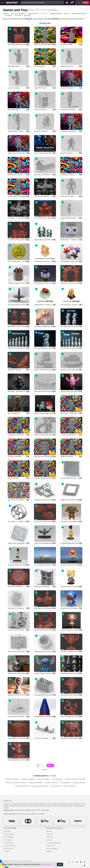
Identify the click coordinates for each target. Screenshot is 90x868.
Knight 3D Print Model (40, 88)
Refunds (49, 852)
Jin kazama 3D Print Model (68, 131)
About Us (7, 801)
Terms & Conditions (52, 849)
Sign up (86, 3)
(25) (27, 16)
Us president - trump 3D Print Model (18, 218)
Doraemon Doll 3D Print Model (69, 608)
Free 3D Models (9, 837)
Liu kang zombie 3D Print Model (17, 196)
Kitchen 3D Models (43, 779)
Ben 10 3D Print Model (41, 131)
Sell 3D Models (9, 843)
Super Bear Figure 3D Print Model (70, 587)
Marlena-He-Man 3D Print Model (43, 45)
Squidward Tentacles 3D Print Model (44, 478)
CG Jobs (6, 852)
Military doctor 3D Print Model (16, 153)
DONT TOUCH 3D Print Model (16, 652)
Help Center (50, 834)
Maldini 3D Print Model (67, 66)
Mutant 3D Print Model (67, 88)
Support (49, 831)
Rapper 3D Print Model (67, 457)
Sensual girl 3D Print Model (68, 110)
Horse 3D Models (56, 779)
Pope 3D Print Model (66, 45)
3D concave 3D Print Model (16, 608)
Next (50, 765)
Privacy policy (51, 846)
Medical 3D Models (78, 783)
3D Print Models (9, 834)
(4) (9, 16)
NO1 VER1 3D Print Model (41, 738)
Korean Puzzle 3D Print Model (16, 543)
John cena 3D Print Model (68, 435)
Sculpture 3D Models (12, 779)
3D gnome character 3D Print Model (71, 565)
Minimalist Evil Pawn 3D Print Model (18, 695)
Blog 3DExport (8, 849)
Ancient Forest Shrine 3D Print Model (45, 630)
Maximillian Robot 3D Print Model (17, 326)
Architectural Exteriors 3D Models (75, 779)
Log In (79, 3)
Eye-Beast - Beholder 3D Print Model (71, 652)
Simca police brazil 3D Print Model (44, 391)
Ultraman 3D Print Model (67, 175)
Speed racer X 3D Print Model (69, 413)
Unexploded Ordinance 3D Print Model (19, 760)
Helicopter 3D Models (22, 786)
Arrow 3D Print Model (67, 153)
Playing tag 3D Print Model (42, 587)
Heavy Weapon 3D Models (39, 786)
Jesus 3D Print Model (14, 88)
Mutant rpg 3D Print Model (15, 175)
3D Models (7, 831)
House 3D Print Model (40, 110)
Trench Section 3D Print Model (17, 738)
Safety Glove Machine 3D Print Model (18, 45)
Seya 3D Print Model (14, 110)
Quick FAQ (50, 837)
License (49, 840)
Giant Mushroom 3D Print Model (70, 695)
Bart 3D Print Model (13, 478)
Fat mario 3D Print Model (15, 457)
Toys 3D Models (65, 783)
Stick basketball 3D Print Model (43, 695)
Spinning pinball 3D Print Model (43, 652)
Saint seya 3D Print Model (42, 196)
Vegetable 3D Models (35, 783)
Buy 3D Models (10, 828)
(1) (66, 14)
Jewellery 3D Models (51, 783)
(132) (18, 16)
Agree (60, 864)
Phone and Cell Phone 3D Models (16, 783)
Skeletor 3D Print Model (67, 196)
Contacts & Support (54, 828)
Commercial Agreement (54, 843)
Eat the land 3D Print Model (68, 478)
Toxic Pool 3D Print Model (15, 587)
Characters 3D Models (27, 779)
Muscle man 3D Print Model (68, 218)
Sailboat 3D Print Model (15, 370)
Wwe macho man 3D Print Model (43, 457)
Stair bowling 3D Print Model (16, 717)
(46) (56, 14)
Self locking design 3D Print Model (44, 717)
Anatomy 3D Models (69, 786)
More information (46, 864)
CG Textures (8, 840)
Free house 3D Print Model (42, 175)
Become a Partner (9, 846)
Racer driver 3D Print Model (16, 500)
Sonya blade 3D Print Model (16, 435)
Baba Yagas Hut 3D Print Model (43, 608)
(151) (79, 14)
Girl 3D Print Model (40, 66)
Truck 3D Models (55, 786)
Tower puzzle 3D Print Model (16, 630)
